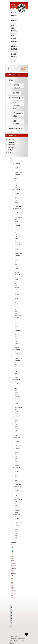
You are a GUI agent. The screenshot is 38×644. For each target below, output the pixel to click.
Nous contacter (16, 55)
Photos (10, 152)
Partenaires (16, 20)
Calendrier (11, 142)
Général (13, 564)
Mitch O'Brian (14, 641)
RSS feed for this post (12, 584)
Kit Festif (16, 93)
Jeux (13, 62)
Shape (12, 643)
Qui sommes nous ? (15, 28)
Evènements (12, 147)
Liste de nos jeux (16, 86)
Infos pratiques (16, 14)
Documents (12, 145)
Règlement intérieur (16, 48)
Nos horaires (17, 122)
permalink (14, 569)
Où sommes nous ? (15, 39)
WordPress (13, 639)
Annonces (11, 140)
